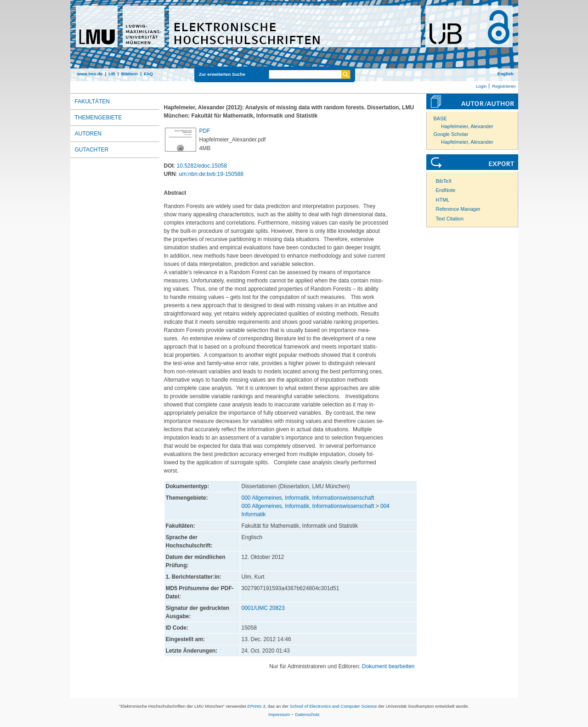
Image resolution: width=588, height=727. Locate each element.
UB (112, 74)
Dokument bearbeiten (388, 666)
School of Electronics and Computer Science (334, 706)
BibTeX (444, 181)
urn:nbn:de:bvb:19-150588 (211, 174)
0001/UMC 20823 (263, 608)
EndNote (446, 190)
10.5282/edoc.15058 (202, 166)
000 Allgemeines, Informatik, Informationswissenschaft (308, 498)
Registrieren (504, 86)
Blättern (130, 74)
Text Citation (450, 219)
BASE (440, 118)
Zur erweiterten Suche (222, 74)
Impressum (279, 714)
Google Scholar (451, 134)
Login (481, 86)
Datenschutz (308, 714)
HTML (443, 200)
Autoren (88, 134)
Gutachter (92, 150)
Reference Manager (458, 209)
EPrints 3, (257, 706)
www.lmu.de (90, 74)
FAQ (148, 74)
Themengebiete (99, 118)
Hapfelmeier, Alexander (467, 126)
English (506, 74)
